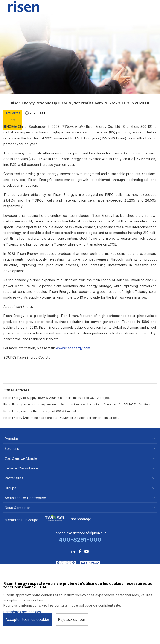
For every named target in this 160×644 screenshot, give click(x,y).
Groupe (10, 488)
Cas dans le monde (21, 459)
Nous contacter (17, 508)
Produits (11, 439)
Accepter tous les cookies (28, 620)
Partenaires (14, 478)
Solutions (12, 449)
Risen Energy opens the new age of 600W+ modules (41, 411)
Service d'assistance (21, 468)
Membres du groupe (21, 520)
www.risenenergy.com (73, 348)
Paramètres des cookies (22, 612)
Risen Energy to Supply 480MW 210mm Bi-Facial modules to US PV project (57, 398)
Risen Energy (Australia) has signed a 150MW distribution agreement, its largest (61, 418)
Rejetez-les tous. (72, 620)
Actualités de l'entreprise (25, 498)
